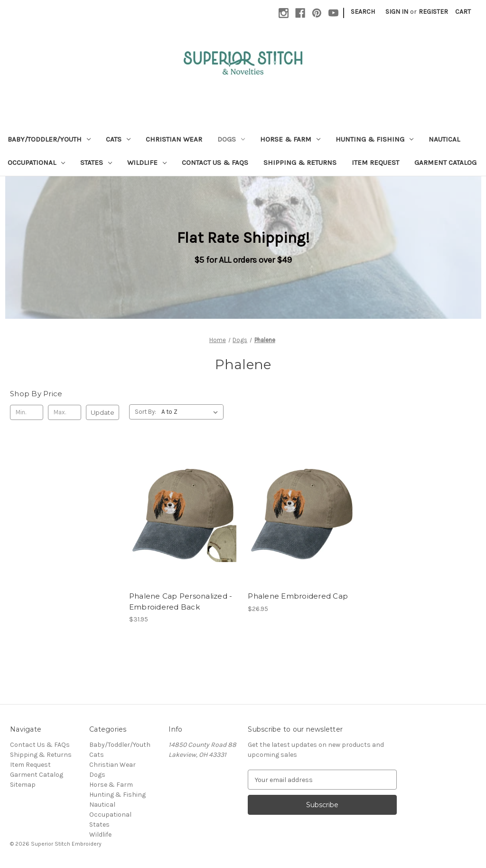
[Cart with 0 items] (463, 12)
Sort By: (145, 412)
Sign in (397, 12)
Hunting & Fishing (374, 139)
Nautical (444, 139)
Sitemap (23, 785)
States (96, 162)
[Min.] (27, 412)
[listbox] (192, 412)
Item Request (375, 162)
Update (103, 412)
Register (433, 12)
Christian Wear (174, 139)
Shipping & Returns (300, 162)
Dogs (231, 139)
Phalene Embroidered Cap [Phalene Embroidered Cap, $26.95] (298, 596)
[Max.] (65, 412)
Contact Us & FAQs (215, 162)
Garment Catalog (445, 162)
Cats (118, 139)
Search (363, 12)
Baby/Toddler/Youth (49, 139)
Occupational (36, 162)
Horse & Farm (290, 139)
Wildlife (147, 162)
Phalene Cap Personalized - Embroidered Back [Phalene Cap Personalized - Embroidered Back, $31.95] (181, 601)
